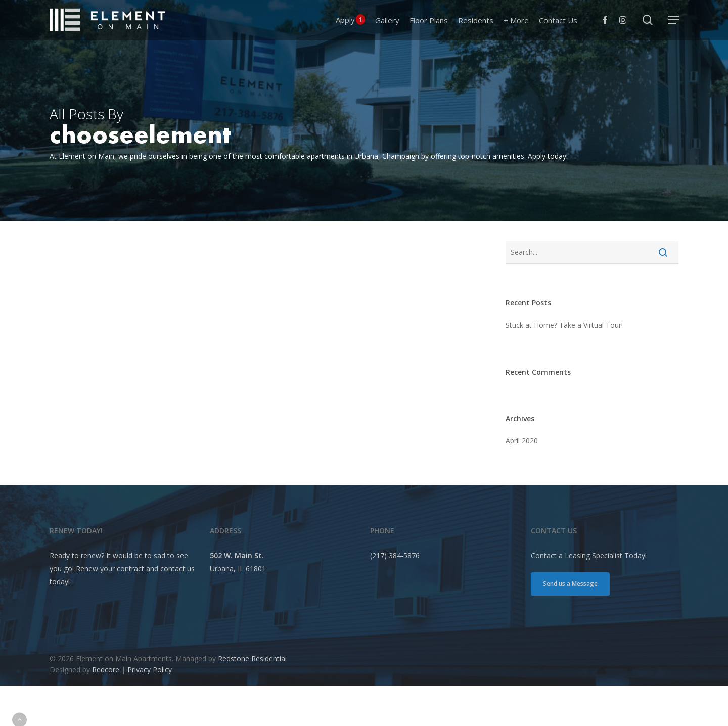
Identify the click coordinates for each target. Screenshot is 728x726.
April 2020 (522, 441)
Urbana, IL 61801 (238, 569)
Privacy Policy (150, 670)
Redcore (106, 670)
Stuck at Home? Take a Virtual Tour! (564, 325)
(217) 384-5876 (395, 555)
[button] (673, 20)
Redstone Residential (252, 659)
